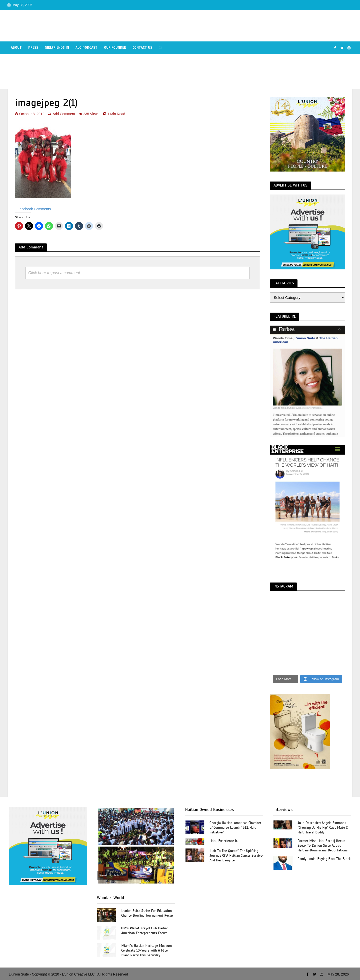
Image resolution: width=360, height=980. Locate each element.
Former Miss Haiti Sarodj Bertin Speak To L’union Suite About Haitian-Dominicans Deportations (323, 846)
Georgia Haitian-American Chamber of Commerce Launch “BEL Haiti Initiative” (235, 828)
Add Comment (64, 114)
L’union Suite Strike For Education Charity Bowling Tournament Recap (147, 913)
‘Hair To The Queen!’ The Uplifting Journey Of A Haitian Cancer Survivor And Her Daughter (237, 856)
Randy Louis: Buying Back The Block (324, 859)
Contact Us (142, 48)
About (16, 48)
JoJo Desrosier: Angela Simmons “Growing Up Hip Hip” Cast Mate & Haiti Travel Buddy (323, 828)
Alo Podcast (86, 48)
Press (33, 48)
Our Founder (115, 48)
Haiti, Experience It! (224, 841)
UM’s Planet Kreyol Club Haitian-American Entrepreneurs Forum (146, 931)
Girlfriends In (57, 48)
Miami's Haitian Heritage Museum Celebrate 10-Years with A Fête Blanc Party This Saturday (146, 950)
